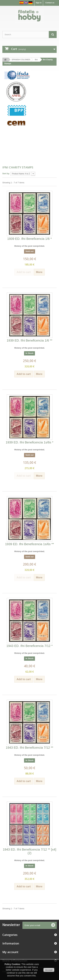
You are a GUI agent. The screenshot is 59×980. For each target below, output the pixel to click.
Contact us (50, 3)
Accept (49, 970)
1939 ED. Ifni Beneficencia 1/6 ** (29, 340)
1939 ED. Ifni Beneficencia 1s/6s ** (29, 544)
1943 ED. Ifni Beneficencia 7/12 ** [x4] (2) (29, 851)
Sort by (6, 174)
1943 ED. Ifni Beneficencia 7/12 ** (29, 748)
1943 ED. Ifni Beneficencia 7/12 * (30, 646)
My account (10, 952)
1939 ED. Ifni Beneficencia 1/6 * (29, 239)
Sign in (39, 3)
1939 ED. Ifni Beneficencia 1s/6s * (29, 442)
